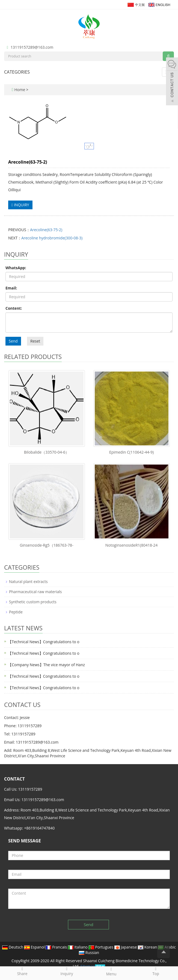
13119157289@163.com (32, 47)
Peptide (16, 612)
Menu (111, 972)
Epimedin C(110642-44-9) (131, 452)
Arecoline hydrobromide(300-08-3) (52, 238)
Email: (11, 288)
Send (13, 341)
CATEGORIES (17, 72)
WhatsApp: (16, 268)
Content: (14, 308)
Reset (35, 341)
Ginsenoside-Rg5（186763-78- (46, 545)
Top (156, 971)
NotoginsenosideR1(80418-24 (132, 545)
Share (22, 971)
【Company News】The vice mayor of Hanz (46, 665)
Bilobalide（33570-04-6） (47, 452)
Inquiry (67, 971)
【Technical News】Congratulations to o (44, 642)
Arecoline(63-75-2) (46, 230)
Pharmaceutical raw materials (35, 592)
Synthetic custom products (33, 602)
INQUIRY (20, 205)
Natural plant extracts (28, 582)
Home (20, 90)
